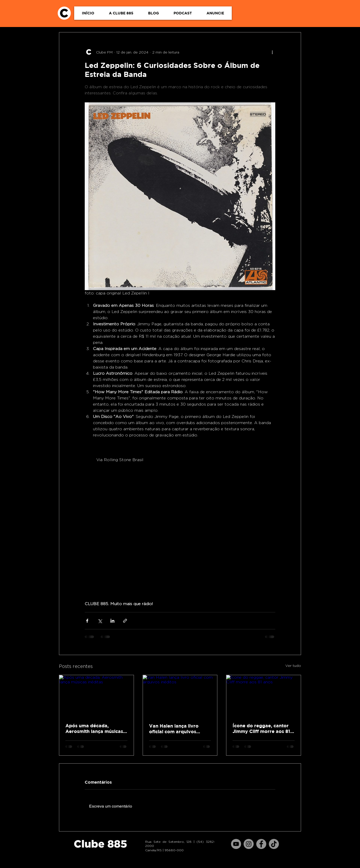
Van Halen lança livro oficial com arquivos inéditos (174, 729)
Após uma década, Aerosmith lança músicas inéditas (94, 729)
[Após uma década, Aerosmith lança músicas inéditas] (96, 696)
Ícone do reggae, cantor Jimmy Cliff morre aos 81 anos (261, 729)
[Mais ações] (272, 52)
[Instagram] (249, 844)
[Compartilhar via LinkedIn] (112, 621)
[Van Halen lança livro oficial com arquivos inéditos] (180, 696)
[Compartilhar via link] (125, 621)
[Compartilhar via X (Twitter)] (100, 621)
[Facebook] (261, 844)
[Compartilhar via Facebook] (87, 621)
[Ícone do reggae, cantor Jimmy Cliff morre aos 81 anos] (264, 696)
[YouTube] (236, 844)
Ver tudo (293, 665)
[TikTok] (274, 844)
